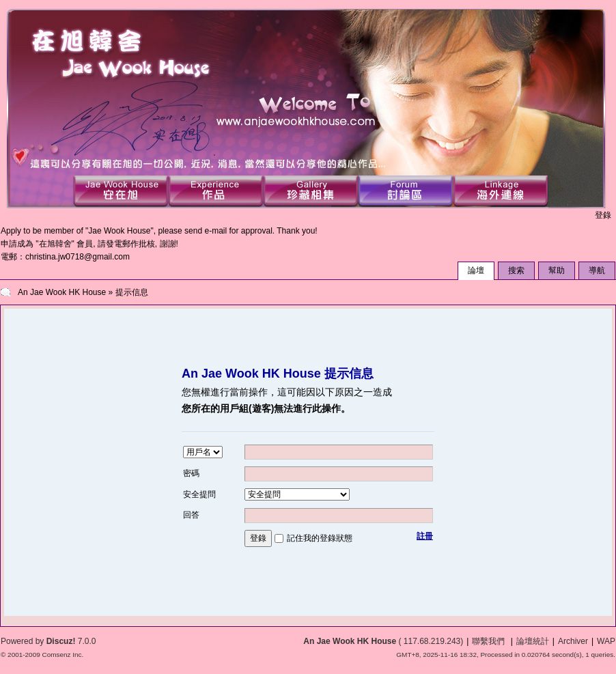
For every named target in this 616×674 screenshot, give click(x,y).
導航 (597, 270)
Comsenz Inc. (62, 655)
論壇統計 (533, 641)
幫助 (557, 270)
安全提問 (199, 494)
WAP (606, 641)
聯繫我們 (488, 641)
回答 (191, 515)
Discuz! (61, 641)
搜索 (516, 270)
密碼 (191, 473)
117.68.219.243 (432, 641)
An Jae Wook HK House (62, 292)
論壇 (476, 270)
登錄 (603, 215)
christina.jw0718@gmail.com (78, 257)
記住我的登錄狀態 (320, 538)
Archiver (573, 641)
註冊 (425, 536)
